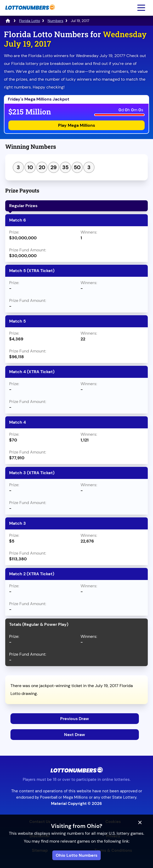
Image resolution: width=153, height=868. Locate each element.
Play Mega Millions (76, 125)
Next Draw (75, 735)
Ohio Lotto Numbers (76, 855)
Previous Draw (75, 719)
